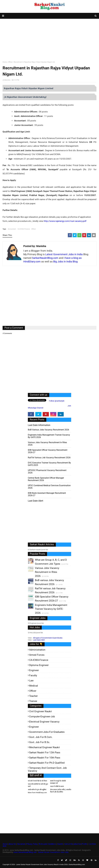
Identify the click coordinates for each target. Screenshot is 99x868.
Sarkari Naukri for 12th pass (45, 752)
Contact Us (68, 844)
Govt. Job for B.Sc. (40, 742)
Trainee (33, 701)
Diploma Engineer (39, 665)
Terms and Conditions (47, 844)
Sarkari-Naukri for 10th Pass (45, 758)
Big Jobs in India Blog (65, 262)
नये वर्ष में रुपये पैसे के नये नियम (37, 781)
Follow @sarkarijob (56, 401)
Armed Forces (37, 655)
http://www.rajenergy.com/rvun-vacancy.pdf (65, 221)
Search (60, 844)
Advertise (77, 844)
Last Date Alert (39, 640)
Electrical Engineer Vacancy (44, 722)
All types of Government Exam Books (48, 638)
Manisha (7, 80)
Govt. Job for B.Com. (41, 737)
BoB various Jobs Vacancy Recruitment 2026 (48, 430)
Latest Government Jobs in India (64, 254)
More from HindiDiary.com (37, 793)
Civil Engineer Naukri (40, 711)
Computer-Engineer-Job (42, 717)
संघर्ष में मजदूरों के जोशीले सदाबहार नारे (58, 782)
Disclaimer (21, 844)
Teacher (33, 696)
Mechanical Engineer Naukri (44, 747)
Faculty (33, 675)
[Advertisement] (49, 39)
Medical (34, 686)
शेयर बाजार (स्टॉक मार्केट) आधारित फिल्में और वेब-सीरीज (61, 791)
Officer (10, 62)
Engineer (34, 670)
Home (5, 62)
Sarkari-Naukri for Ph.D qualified (47, 763)
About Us (12, 844)
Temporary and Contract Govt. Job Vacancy (47, 769)
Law (31, 681)
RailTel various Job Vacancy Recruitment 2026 (49, 458)
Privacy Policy (32, 844)
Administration (37, 650)
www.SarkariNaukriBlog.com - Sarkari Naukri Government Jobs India (41, 852)
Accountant (12, 229)
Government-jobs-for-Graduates (47, 732)
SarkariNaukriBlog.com (45, 258)
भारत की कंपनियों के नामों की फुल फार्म (38, 785)
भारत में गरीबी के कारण (57, 786)
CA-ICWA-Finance (24, 229)
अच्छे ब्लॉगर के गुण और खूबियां (37, 790)
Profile (84, 844)
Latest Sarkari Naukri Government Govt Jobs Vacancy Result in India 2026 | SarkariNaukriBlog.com (51, 865)
